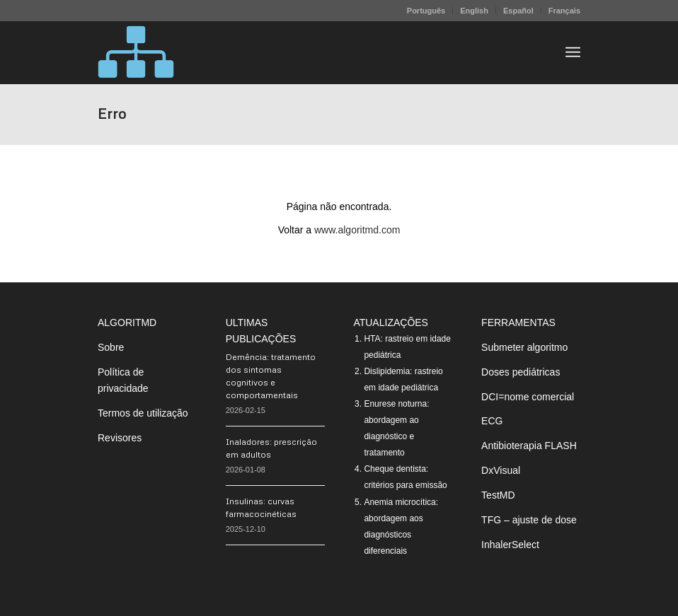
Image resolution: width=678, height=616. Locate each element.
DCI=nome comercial (528, 397)
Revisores (120, 438)
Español (518, 11)
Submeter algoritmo (524, 347)
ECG (492, 421)
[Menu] (573, 52)
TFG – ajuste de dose (529, 520)
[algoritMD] (136, 52)
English (474, 11)
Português (426, 11)
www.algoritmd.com (357, 230)
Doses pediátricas (521, 372)
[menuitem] (426, 11)
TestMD (498, 495)
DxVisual (501, 470)
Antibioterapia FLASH (529, 446)
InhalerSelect (510, 545)
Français (564, 11)
